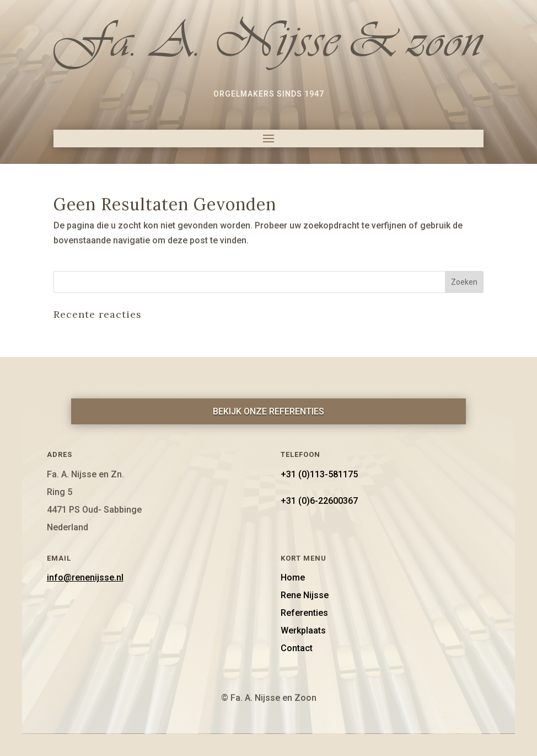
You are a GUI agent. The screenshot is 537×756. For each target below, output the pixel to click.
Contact (297, 648)
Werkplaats (303, 630)
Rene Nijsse (305, 595)
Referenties (304, 613)
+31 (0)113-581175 (319, 474)
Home (293, 577)
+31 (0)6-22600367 (319, 501)
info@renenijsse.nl (85, 577)
